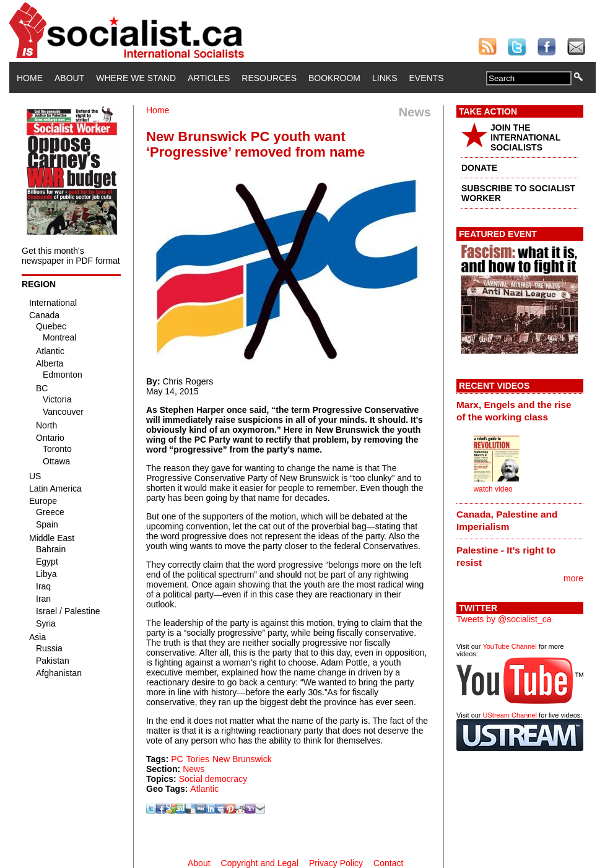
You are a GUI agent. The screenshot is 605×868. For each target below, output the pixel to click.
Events (426, 78)
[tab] (520, 410)
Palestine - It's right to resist (506, 556)
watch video (493, 489)
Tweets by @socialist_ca (504, 619)
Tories (198, 759)
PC (177, 759)
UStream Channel (510, 715)
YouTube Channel (509, 646)
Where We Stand (136, 78)
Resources (269, 78)
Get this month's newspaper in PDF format (71, 256)
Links (385, 78)
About (69, 78)
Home (30, 78)
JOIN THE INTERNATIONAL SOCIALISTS (525, 137)
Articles (209, 78)
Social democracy (213, 779)
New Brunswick (242, 759)
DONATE (479, 168)
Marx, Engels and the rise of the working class (514, 411)
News (194, 769)
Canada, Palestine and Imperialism (507, 520)
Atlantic (204, 789)
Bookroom (334, 78)
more (573, 578)
